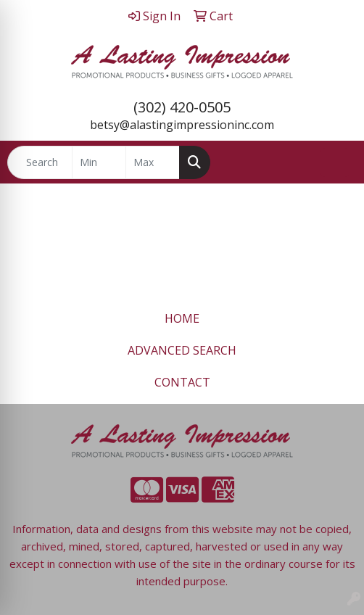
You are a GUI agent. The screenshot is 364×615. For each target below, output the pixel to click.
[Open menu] (335, 162)
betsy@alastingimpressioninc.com (182, 125)
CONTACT (182, 382)
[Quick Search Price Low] (99, 162)
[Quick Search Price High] (153, 162)
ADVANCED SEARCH (182, 350)
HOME (182, 318)
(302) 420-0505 (182, 107)
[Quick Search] (40, 162)
